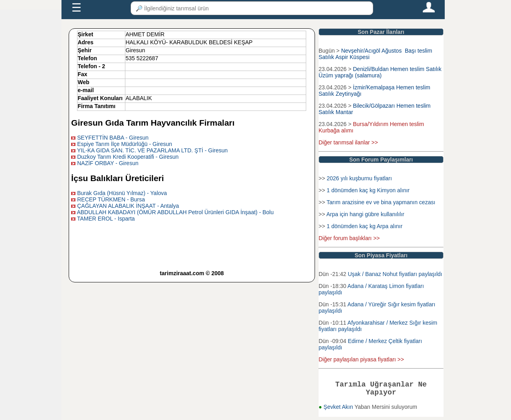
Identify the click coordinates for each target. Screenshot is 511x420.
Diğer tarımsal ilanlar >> (348, 142)
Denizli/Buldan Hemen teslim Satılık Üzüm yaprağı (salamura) (380, 72)
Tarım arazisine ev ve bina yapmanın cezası (381, 202)
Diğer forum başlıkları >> (349, 238)
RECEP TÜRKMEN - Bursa (111, 199)
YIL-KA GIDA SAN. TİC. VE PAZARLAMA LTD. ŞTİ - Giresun (152, 150)
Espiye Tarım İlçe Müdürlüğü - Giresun (125, 144)
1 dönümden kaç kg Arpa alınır (364, 226)
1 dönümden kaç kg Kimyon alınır (368, 190)
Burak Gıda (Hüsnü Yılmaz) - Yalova (122, 193)
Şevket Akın (339, 410)
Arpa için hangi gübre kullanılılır (365, 214)
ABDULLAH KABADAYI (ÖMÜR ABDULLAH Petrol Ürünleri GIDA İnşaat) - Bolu (175, 212)
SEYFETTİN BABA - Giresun (113, 138)
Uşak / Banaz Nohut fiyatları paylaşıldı (395, 274)
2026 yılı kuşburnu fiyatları (359, 178)
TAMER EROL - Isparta (106, 219)
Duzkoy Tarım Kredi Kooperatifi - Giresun (128, 157)
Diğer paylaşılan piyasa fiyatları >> (361, 359)
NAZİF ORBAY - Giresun (108, 163)
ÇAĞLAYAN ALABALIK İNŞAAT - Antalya (128, 206)
